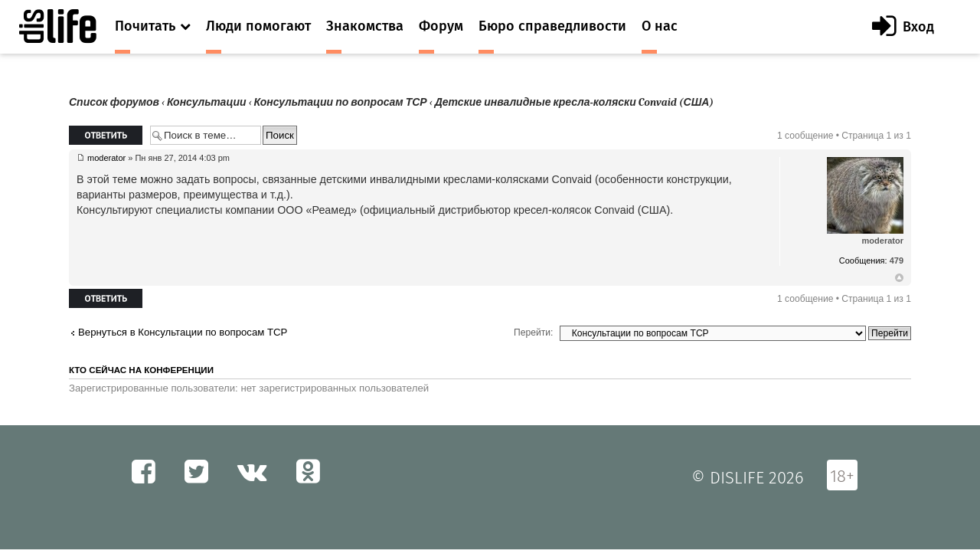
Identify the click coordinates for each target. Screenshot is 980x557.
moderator (106, 158)
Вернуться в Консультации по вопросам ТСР (183, 332)
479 (897, 260)
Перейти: (533, 333)
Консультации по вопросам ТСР (341, 102)
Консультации (207, 102)
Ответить (106, 135)
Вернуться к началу (899, 278)
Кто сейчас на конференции (141, 370)
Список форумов (114, 102)
